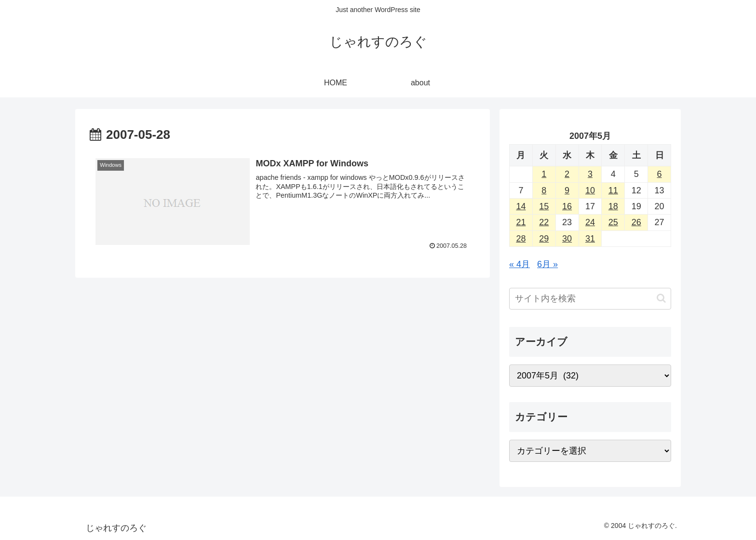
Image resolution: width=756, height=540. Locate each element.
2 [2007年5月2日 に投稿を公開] (567, 174)
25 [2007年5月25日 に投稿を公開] (613, 222)
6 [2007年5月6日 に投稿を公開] (660, 174)
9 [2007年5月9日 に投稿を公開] (567, 190)
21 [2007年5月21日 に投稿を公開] (521, 222)
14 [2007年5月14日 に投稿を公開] (521, 206)
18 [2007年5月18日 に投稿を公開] (613, 206)
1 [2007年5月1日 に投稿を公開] (544, 174)
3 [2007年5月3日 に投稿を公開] (590, 174)
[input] (590, 299)
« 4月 (520, 264)
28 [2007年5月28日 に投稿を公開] (521, 239)
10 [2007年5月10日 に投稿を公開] (590, 190)
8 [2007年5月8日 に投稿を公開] (544, 190)
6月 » (547, 264)
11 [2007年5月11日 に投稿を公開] (613, 190)
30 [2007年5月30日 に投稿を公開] (567, 239)
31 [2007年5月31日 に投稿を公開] (590, 239)
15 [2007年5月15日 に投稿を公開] (544, 206)
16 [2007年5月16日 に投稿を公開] (567, 206)
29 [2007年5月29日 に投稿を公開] (544, 239)
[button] (661, 298)
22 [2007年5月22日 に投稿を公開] (544, 222)
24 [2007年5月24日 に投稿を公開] (590, 222)
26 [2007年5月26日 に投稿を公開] (636, 222)
